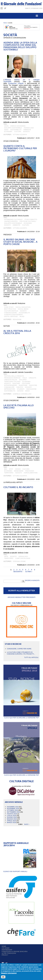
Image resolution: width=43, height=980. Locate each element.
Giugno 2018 (12, 817)
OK (3, 977)
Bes (6, 469)
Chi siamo (6, 948)
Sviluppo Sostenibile (13, 128)
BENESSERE (19, 471)
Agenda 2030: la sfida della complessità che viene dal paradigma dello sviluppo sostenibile (20, 46)
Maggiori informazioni (9, 973)
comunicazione (10, 313)
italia (25, 378)
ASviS (6, 126)
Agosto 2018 (12, 814)
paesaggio (30, 471)
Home (5, 23)
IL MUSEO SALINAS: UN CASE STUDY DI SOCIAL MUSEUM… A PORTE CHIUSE (20, 242)
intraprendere (10, 385)
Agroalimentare (31, 473)
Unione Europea (11, 221)
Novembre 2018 (13, 809)
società (26, 132)
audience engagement (13, 315)
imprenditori (10, 389)
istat (11, 469)
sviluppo (23, 380)
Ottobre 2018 (12, 810)
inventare (23, 385)
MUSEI (22, 316)
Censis (18, 469)
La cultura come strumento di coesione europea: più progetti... (21, 653)
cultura (18, 132)
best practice (10, 309)
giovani (20, 391)
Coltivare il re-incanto (18, 487)
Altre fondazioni (9, 953)
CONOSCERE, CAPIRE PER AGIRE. (19, 649)
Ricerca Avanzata (32, 580)
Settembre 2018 (13, 812)
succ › (27, 824)
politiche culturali (28, 221)
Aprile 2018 (11, 821)
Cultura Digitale (11, 311)
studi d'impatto (31, 219)
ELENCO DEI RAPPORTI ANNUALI (15, 871)
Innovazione (31, 389)
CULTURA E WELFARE (22, 603)
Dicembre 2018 (13, 807)
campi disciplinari (23, 558)
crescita (33, 378)
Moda (27, 391)
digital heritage (11, 316)
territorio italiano (12, 382)
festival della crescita (14, 376)
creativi (20, 387)
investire (33, 385)
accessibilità (24, 313)
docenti (28, 387)
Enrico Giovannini (18, 126)
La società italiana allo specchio (19, 406)
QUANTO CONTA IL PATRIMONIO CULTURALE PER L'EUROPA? (20, 148)
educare (16, 383)
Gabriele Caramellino (22, 394)
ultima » (29, 572)
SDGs (6, 130)
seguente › (18, 572)
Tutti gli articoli (31, 657)
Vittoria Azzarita (20, 135)
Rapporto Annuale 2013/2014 (16, 844)
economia (8, 132)
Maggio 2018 (12, 819)
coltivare (26, 383)
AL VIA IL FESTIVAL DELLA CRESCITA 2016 (17, 332)
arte (6, 556)
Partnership (7, 950)
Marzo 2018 (11, 822)
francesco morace (12, 378)
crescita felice (11, 380)
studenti (21, 389)
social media (23, 309)
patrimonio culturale (13, 219)
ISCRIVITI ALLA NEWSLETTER (21, 591)
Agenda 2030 (29, 128)
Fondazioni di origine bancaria (15, 951)
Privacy (5, 955)
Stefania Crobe (19, 561)
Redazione (17, 319)
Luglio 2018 (11, 815)
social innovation (23, 307)
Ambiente (27, 130)
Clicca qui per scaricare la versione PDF (21, 717)
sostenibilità (16, 130)
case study (9, 307)
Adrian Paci (23, 556)
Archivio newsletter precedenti (21, 597)
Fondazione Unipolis (16, 83)
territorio (9, 473)
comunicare (9, 387)
